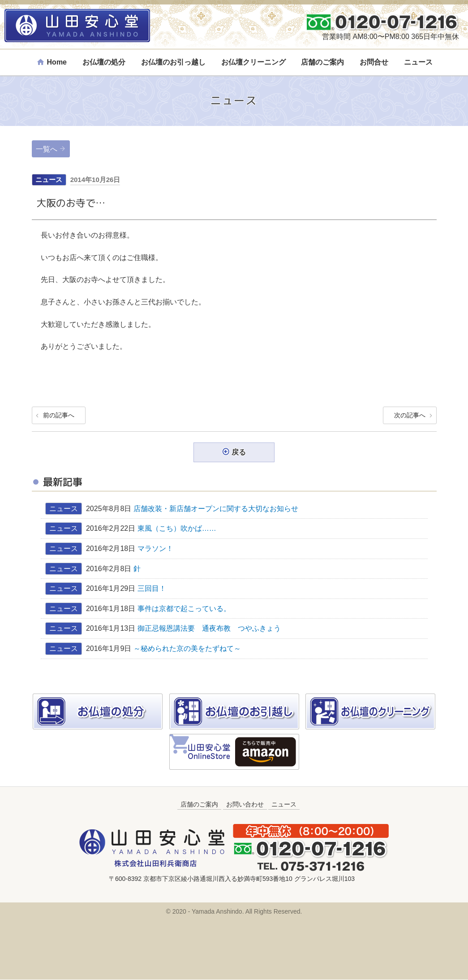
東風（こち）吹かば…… (180, 529)
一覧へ (47, 149)
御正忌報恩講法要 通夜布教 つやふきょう (209, 629)
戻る (239, 453)
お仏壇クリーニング (253, 62)
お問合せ (374, 62)
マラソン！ (155, 549)
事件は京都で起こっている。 (184, 609)
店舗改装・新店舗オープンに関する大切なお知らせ (216, 509)
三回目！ (152, 589)
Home (57, 62)
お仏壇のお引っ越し (173, 62)
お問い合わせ (245, 804)
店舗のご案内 (322, 62)
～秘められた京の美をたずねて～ (187, 649)
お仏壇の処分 (104, 62)
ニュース (418, 62)
